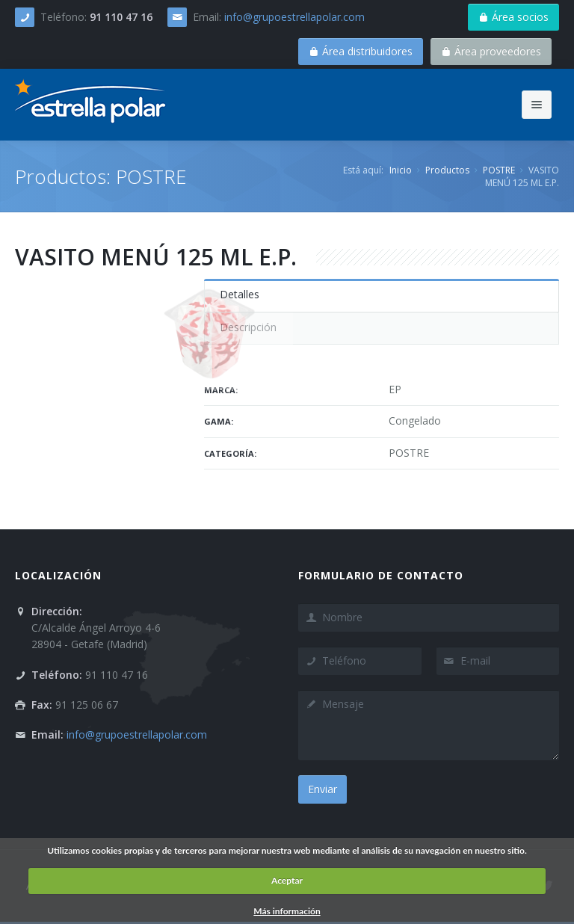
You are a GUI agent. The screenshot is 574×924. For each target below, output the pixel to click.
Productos (447, 170)
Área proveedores (491, 51)
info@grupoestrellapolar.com (294, 17)
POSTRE (499, 170)
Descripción (248, 327)
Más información (287, 911)
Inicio (401, 170)
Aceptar (287, 880)
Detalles (240, 294)
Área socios (513, 17)
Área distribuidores (361, 51)
